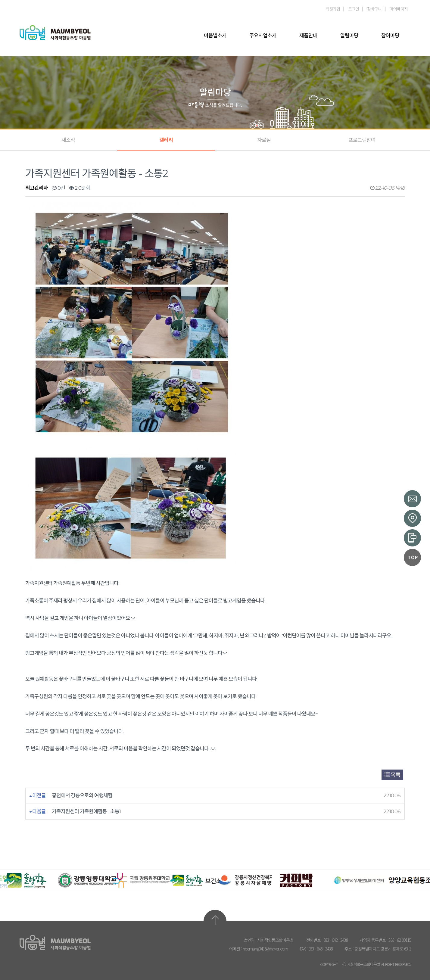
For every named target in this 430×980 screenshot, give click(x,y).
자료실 (264, 140)
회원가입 (333, 9)
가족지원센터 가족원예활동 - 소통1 (86, 811)
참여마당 (390, 36)
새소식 (68, 140)
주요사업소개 (263, 36)
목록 (392, 775)
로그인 (354, 9)
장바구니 (374, 9)
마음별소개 (215, 36)
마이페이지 (399, 9)
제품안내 (308, 36)
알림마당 (349, 36)
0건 (58, 188)
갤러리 (166, 140)
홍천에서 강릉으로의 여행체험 (82, 795)
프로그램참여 (362, 140)
